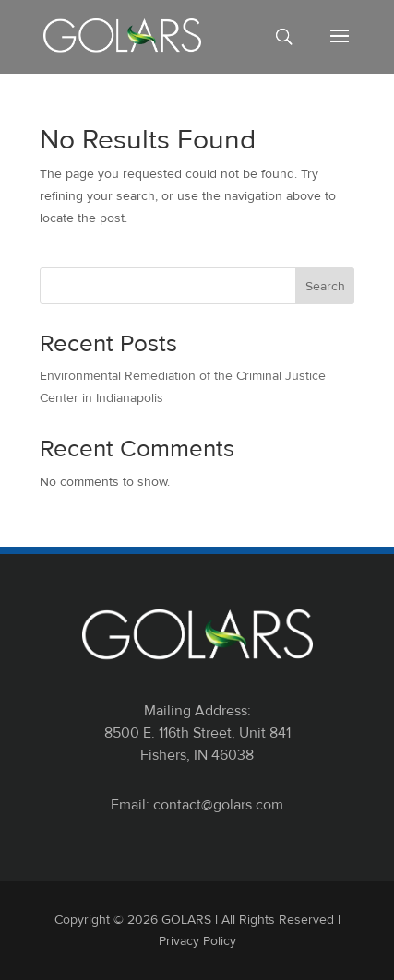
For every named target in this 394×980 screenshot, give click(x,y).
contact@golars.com (218, 805)
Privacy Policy (197, 941)
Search (325, 286)
